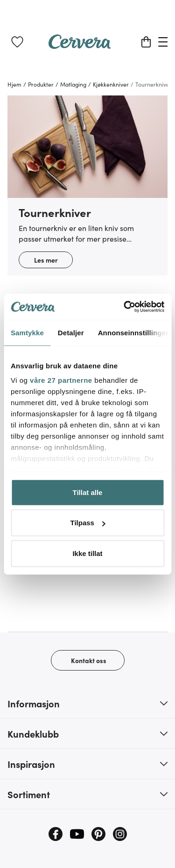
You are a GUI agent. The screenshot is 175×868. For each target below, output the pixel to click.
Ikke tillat (87, 553)
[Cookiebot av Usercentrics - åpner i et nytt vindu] (125, 307)
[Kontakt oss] (88, 660)
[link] (17, 42)
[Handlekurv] (146, 42)
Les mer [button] (46, 260)
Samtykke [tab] (27, 332)
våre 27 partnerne (61, 380)
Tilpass (88, 523)
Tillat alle (88, 492)
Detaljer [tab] (71, 332)
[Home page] (80, 46)
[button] (87, 703)
